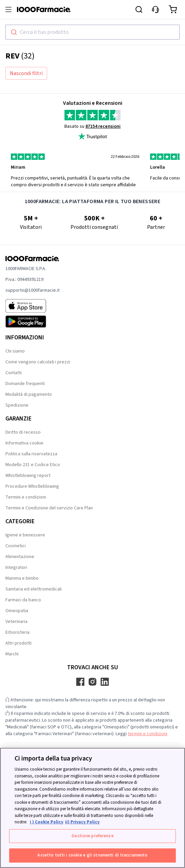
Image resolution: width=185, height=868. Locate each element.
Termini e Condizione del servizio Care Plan (49, 508)
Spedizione (17, 405)
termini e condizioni (148, 734)
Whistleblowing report (28, 476)
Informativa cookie (24, 443)
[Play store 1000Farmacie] (33, 321)
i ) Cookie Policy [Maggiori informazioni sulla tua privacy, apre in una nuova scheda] (47, 822)
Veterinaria (16, 622)
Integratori (16, 568)
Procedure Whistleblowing (32, 486)
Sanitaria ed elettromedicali (34, 589)
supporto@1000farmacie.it (33, 290)
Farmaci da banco (23, 600)
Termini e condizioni (26, 497)
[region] (92, 808)
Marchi (12, 654)
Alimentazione (20, 557)
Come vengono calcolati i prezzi (38, 362)
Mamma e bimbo (22, 578)
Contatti (14, 373)
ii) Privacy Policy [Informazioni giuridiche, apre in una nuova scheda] (82, 822)
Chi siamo (15, 351)
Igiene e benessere (25, 535)
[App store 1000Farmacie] (33, 306)
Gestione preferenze (92, 836)
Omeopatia (17, 611)
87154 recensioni (103, 126)
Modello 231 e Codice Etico (33, 465)
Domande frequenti (25, 384)
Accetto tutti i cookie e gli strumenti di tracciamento (92, 855)
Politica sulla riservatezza (31, 454)
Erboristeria (17, 632)
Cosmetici (16, 546)
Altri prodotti (18, 643)
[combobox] (92, 32)
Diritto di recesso (23, 432)
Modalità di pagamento (29, 394)
